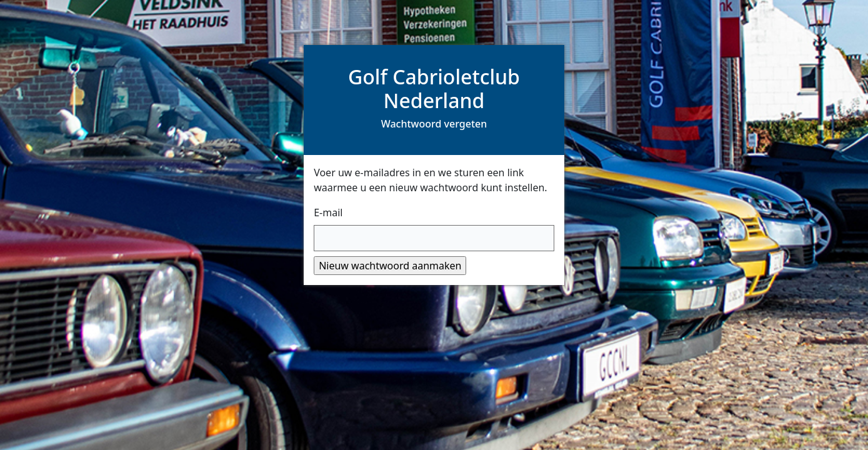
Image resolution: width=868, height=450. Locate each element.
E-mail (328, 212)
